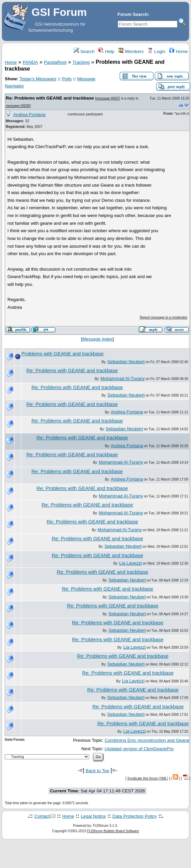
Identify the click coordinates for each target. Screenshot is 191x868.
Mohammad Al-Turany (123, 378)
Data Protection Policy (135, 816)
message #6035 (18, 106)
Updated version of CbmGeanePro (139, 749)
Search (84, 51)
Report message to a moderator (163, 317)
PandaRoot (55, 62)
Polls (67, 79)
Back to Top (98, 771)
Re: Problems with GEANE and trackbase (50, 98)
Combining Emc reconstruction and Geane (147, 740)
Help (106, 51)
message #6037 (108, 98)
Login (156, 51)
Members (131, 51)
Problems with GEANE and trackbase (63, 354)
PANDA (30, 62)
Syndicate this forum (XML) (148, 778)
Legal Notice (93, 816)
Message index (97, 339)
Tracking (81, 62)
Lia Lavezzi (131, 563)
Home (178, 51)
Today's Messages (38, 79)
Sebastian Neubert (126, 362)
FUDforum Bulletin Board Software (113, 831)
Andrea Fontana (29, 115)
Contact (42, 816)
